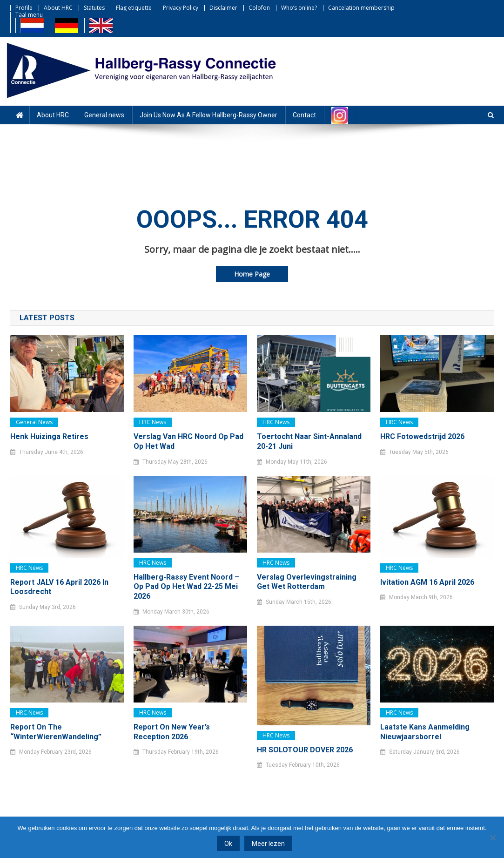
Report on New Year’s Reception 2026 (172, 732)
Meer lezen (268, 844)
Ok (228, 844)
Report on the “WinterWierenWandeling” (56, 732)
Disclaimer (223, 8)
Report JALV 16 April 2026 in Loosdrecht (59, 587)
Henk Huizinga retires (49, 436)
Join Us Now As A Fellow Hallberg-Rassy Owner (208, 115)
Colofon (259, 8)
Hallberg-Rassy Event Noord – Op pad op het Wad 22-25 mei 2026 (186, 587)
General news (104, 115)
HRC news (153, 422)
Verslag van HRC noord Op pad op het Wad (188, 441)
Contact (304, 115)
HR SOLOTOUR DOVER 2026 (305, 750)
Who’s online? (299, 8)
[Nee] (492, 838)
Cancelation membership (361, 8)
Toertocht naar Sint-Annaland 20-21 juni (309, 441)
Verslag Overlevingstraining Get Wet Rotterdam (307, 582)
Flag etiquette (134, 8)
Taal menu (29, 15)
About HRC (58, 8)
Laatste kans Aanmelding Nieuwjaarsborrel (425, 732)
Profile (24, 8)
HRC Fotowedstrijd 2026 (422, 436)
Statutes (94, 8)
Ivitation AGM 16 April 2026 (427, 582)
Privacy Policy (181, 8)
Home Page (252, 274)
